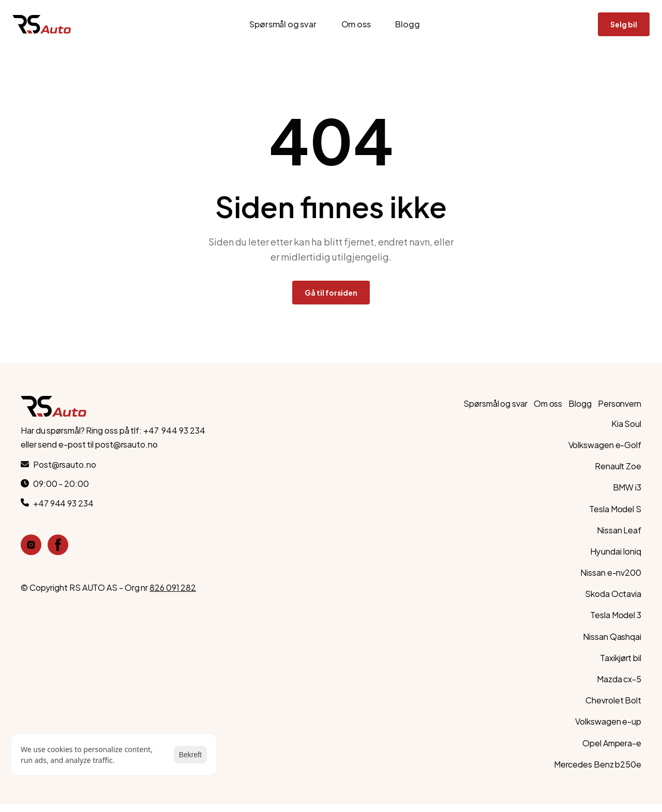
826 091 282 (173, 587)
